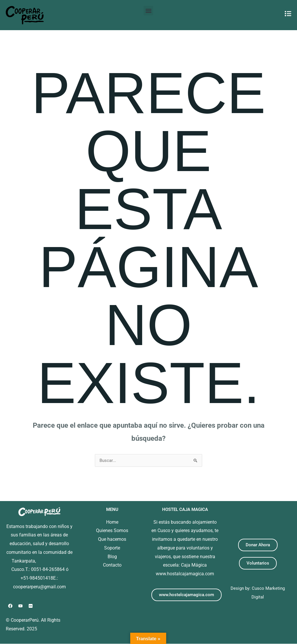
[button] (148, 11)
